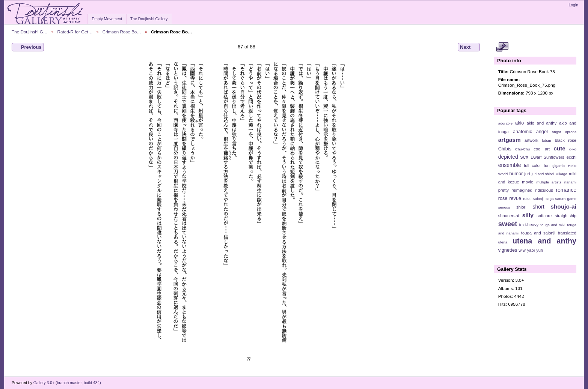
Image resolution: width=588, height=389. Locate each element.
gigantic (559, 166)
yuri (540, 250)
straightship (566, 216)
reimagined (522, 190)
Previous (28, 47)
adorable (505, 123)
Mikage (561, 174)
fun (547, 165)
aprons (571, 132)
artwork (531, 140)
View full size (502, 47)
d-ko (573, 149)
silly (528, 215)
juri (527, 174)
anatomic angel (530, 132)
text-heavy (529, 225)
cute (559, 148)
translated (567, 233)
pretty (504, 190)
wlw (522, 250)
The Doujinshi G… (30, 32)
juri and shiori (543, 174)
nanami (570, 182)
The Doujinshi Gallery (149, 19)
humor (516, 174)
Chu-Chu (522, 149)
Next (469, 47)
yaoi (531, 250)
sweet (508, 224)
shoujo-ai (563, 207)
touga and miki (553, 225)
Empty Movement (107, 19)
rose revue (510, 198)
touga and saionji (538, 233)
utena (503, 242)
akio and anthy (541, 123)
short (538, 207)
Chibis (505, 149)
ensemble (510, 165)
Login (574, 5)
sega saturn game (561, 199)
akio (519, 123)
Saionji (538, 199)
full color (532, 165)
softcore (544, 216)
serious (504, 207)
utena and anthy (544, 241)
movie (528, 182)
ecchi (571, 157)
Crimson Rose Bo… (122, 32)
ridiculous (544, 190)
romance (566, 190)
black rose (566, 140)
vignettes (508, 250)
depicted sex (513, 157)
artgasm (510, 140)
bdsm (547, 140)
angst (556, 132)
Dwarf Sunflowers (547, 157)
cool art (542, 149)
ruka (527, 199)
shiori (521, 207)
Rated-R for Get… (75, 32)
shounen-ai (509, 216)
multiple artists (549, 182)
